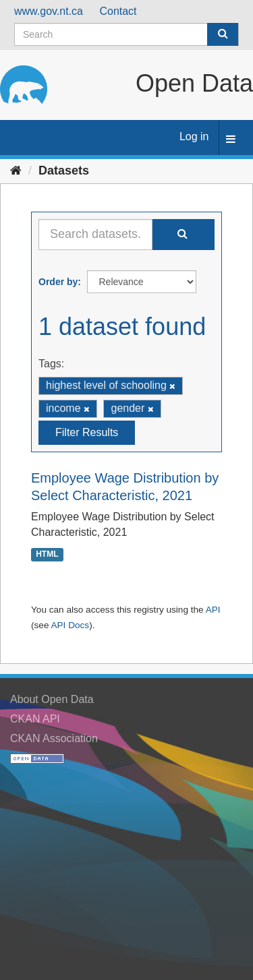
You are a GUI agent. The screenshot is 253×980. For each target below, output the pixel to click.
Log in (194, 136)
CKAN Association (54, 738)
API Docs (70, 625)
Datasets (64, 171)
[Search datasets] (126, 34)
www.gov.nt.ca (49, 11)
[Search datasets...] (95, 235)
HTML (47, 554)
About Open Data (52, 699)
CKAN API (35, 719)
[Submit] (223, 34)
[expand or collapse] (231, 140)
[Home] (16, 171)
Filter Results (87, 432)
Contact (118, 11)
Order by (58, 282)
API (213, 610)
